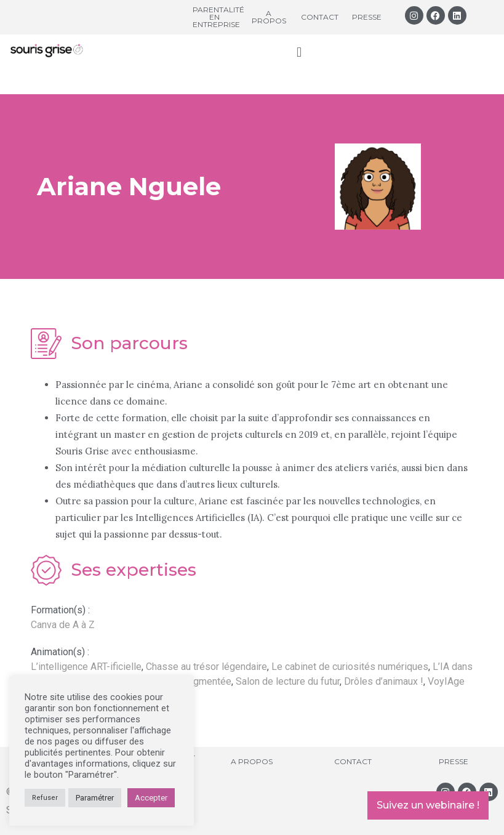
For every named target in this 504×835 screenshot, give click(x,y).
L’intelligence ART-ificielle (86, 667)
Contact (320, 17)
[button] (299, 52)
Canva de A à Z (63, 625)
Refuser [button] (45, 798)
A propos (269, 17)
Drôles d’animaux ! (384, 681)
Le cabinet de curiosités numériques (350, 667)
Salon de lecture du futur (288, 681)
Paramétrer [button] (95, 798)
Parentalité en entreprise (218, 17)
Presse (367, 17)
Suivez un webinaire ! (428, 805)
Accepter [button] (151, 798)
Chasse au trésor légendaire (206, 667)
